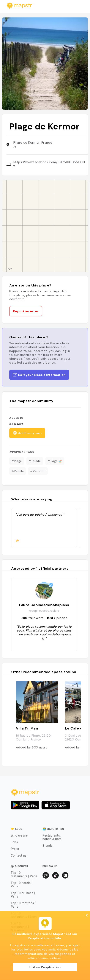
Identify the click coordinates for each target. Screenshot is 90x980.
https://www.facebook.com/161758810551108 (49, 164)
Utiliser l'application (45, 967)
